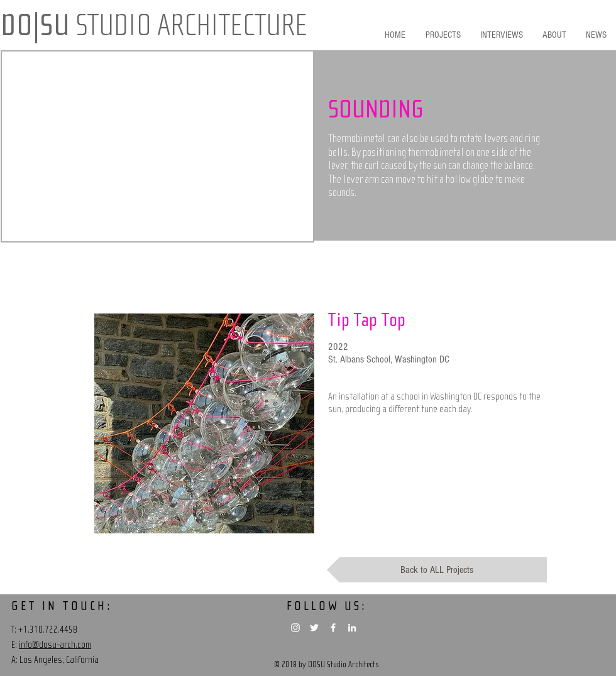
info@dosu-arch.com (55, 645)
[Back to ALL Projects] (437, 570)
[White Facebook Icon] (333, 628)
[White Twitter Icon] (314, 628)
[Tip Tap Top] (438, 320)
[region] (204, 423)
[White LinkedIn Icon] (352, 628)
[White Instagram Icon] (295, 628)
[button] (409, 110)
